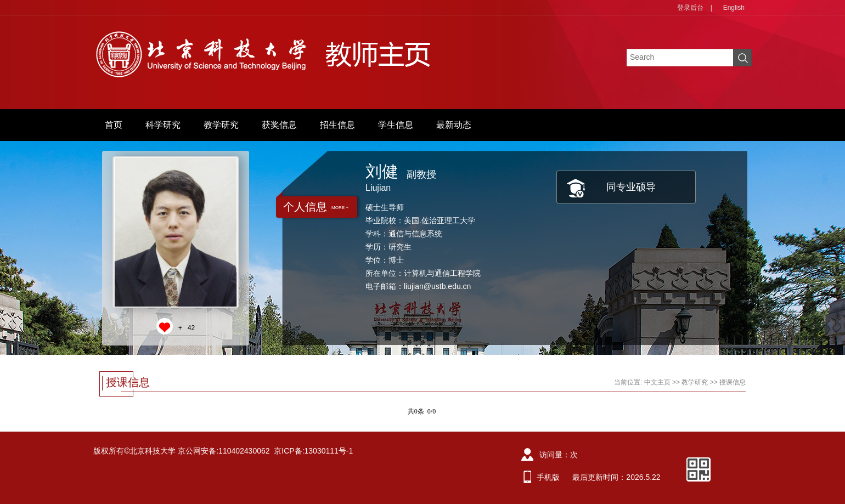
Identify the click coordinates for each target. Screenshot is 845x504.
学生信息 (396, 125)
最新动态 (454, 125)
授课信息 (733, 382)
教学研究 (221, 125)
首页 (114, 125)
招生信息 (337, 125)
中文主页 (657, 382)
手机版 (548, 477)
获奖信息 (279, 125)
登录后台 (690, 8)
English (734, 8)
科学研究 (163, 125)
